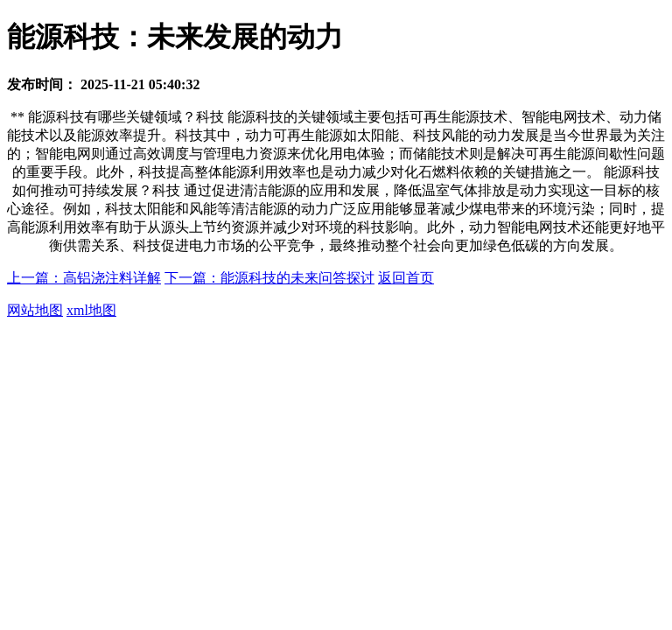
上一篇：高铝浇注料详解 (84, 278)
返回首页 (406, 278)
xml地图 (91, 310)
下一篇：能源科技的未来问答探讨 (269, 278)
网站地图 (35, 310)
